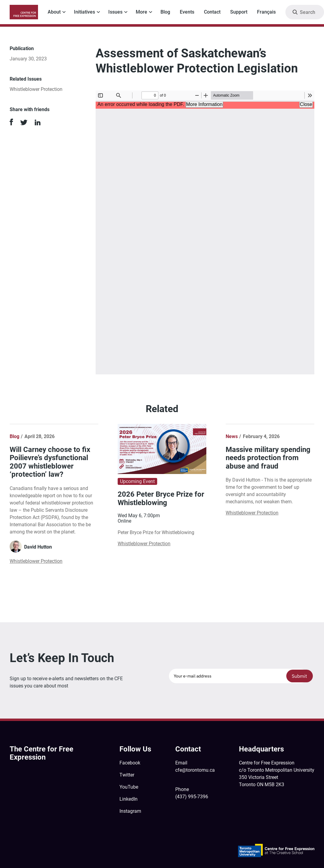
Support (239, 12)
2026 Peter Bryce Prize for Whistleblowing (161, 498)
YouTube (129, 787)
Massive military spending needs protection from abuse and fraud (268, 458)
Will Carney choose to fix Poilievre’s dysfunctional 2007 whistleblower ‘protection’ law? (50, 462)
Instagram (130, 811)
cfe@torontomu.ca (195, 770)
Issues (115, 12)
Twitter (127, 775)
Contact (212, 12)
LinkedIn (129, 799)
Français (266, 12)
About (54, 12)
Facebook (130, 763)
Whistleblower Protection (36, 89)
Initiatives (84, 12)
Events (187, 12)
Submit (299, 676)
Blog (165, 12)
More (141, 12)
